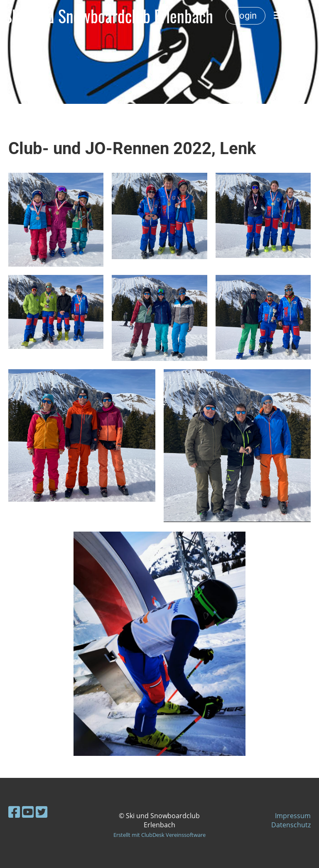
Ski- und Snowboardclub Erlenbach (109, 16)
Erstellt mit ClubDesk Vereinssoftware (159, 835)
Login (245, 16)
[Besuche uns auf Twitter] (42, 812)
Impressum (293, 816)
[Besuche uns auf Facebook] (14, 812)
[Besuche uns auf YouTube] (28, 812)
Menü (290, 16)
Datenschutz (291, 825)
